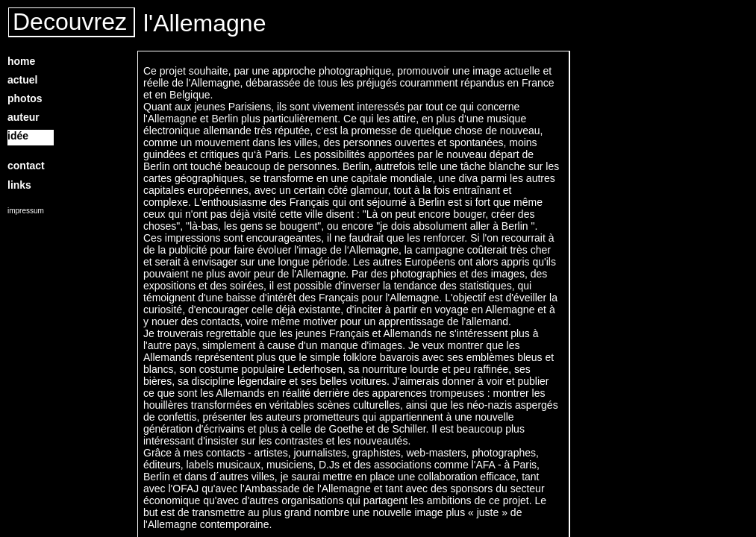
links (19, 185)
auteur (24, 117)
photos (25, 98)
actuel (22, 80)
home (21, 61)
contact (26, 166)
